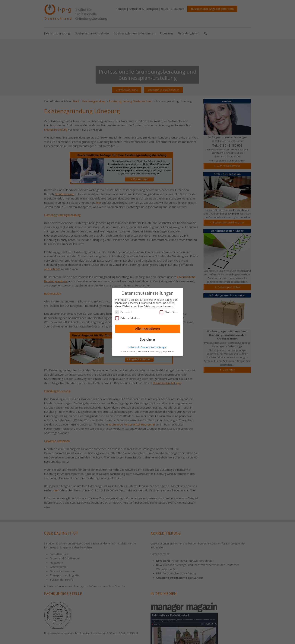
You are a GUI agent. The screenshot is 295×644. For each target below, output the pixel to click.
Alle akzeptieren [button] (147, 329)
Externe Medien (127, 318)
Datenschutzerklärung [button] (149, 352)
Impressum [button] (168, 352)
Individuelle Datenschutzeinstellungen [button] (147, 347)
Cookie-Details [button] (129, 352)
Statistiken (168, 312)
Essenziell (124, 312)
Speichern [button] (147, 339)
